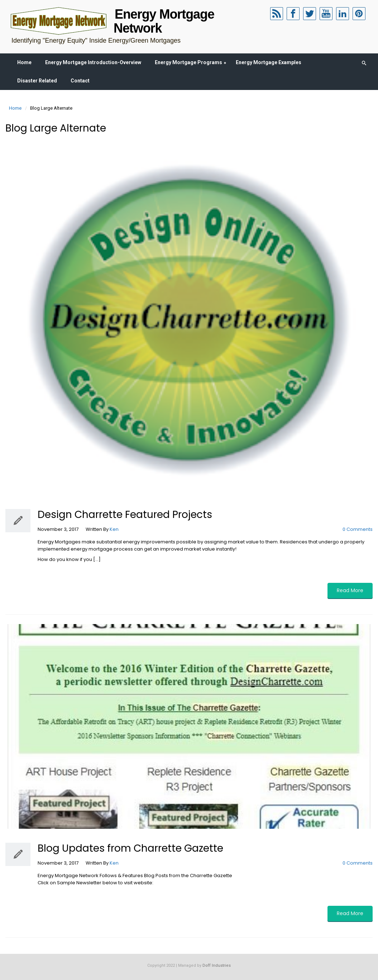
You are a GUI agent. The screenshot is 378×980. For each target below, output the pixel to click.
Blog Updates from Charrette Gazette (130, 848)
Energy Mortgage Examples (269, 62)
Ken (114, 529)
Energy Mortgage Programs (188, 62)
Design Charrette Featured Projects (125, 515)
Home (24, 62)
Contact (80, 81)
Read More (350, 590)
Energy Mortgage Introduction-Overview (93, 62)
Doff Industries (217, 965)
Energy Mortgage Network (164, 21)
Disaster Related (37, 81)
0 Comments (358, 529)
